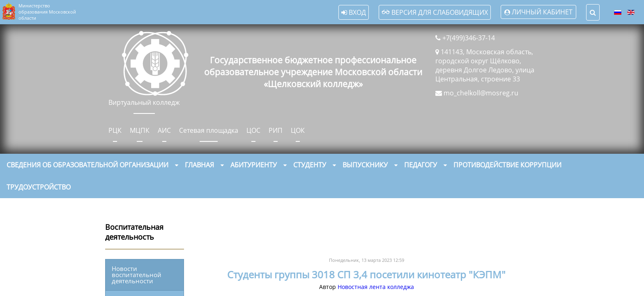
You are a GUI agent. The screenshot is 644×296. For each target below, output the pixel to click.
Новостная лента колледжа (376, 287)
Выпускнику (365, 165)
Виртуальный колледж (144, 102)
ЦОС (253, 130)
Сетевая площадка (209, 130)
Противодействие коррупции (507, 165)
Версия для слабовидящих (435, 12)
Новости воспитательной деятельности (137, 275)
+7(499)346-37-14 (469, 38)
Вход (354, 12)
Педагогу (421, 165)
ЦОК (298, 130)
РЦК (115, 130)
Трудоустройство (39, 187)
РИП (276, 130)
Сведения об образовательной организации (87, 165)
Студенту (310, 165)
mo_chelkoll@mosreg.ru (481, 93)
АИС (164, 130)
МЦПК (140, 130)
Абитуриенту (254, 165)
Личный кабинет (542, 12)
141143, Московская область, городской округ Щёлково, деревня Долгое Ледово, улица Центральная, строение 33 (485, 65)
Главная (199, 165)
